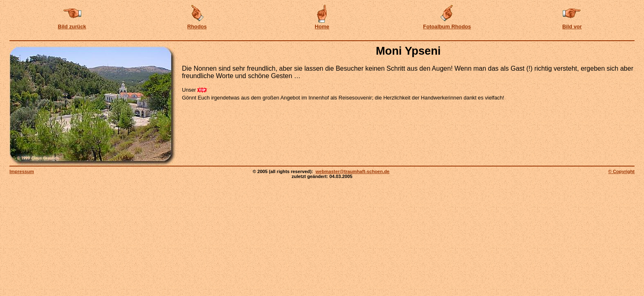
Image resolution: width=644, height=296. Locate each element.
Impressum (22, 171)
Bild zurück (72, 27)
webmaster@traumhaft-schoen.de (352, 171)
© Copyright (621, 171)
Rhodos (197, 27)
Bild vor (572, 27)
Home (322, 27)
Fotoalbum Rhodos (447, 27)
